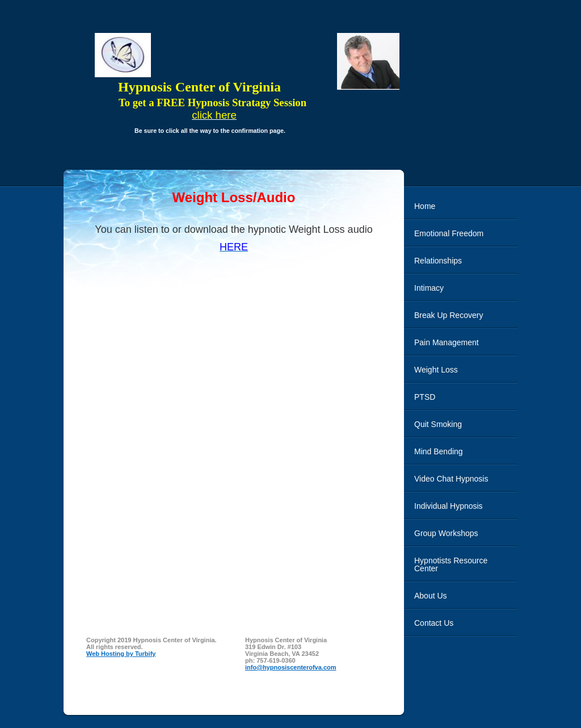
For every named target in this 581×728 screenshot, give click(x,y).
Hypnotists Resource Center (451, 564)
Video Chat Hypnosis (451, 479)
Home (425, 206)
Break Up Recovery (449, 315)
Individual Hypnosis (449, 506)
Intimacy (429, 288)
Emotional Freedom (449, 233)
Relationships (438, 261)
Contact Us (434, 623)
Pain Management (447, 342)
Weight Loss (436, 370)
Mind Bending (439, 451)
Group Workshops (446, 533)
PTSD (425, 397)
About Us (431, 596)
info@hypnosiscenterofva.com (291, 667)
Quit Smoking (438, 424)
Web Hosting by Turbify (121, 654)
